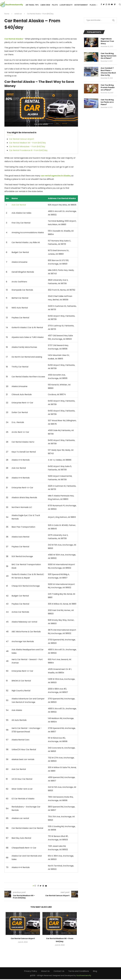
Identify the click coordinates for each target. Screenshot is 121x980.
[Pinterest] (115, 15)
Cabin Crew (63, 5)
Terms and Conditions (79, 972)
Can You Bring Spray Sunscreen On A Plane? (109, 56)
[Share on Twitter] (41, 887)
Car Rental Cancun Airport (22, 140)
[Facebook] (107, 15)
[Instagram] (112, 15)
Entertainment (99, 5)
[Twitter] (109, 15)
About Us (45, 972)
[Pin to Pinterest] (43, 887)
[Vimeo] (120, 15)
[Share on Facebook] (38, 887)
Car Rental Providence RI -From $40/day (28, 151)
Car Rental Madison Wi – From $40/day (27, 144)
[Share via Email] (46, 887)
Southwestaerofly (84, 976)
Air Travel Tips (50, 5)
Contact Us (59, 972)
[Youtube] (117, 15)
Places (111, 5)
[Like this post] (35, 887)
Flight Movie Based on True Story (107, 42)
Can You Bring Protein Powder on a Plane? (108, 88)
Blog (95, 972)
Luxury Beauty (84, 5)
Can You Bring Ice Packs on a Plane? (109, 102)
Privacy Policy (31, 972)
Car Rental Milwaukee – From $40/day (27, 147)
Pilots (73, 5)
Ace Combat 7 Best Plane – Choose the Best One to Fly (108, 72)
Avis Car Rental (19, 206)
